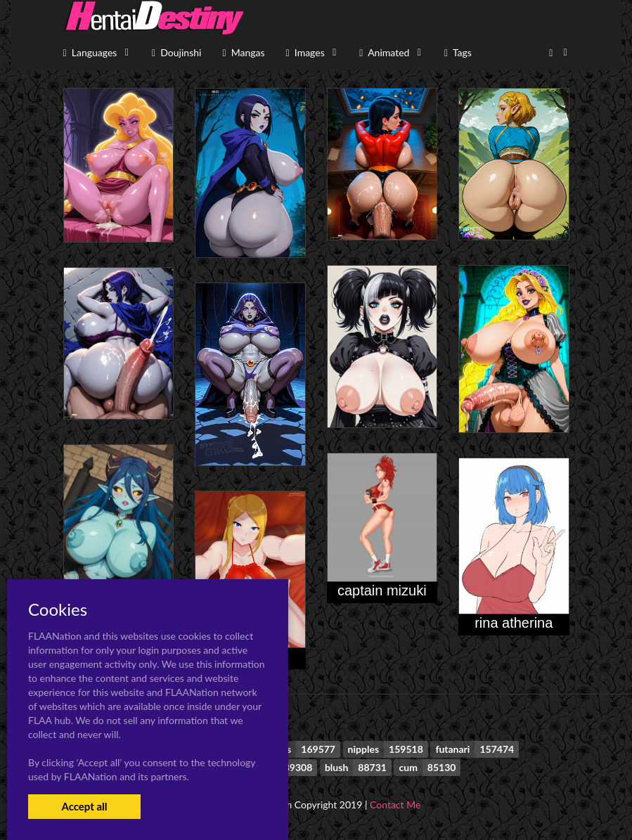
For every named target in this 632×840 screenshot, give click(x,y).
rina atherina (514, 623)
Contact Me (395, 805)
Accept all (84, 806)
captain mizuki (382, 590)
